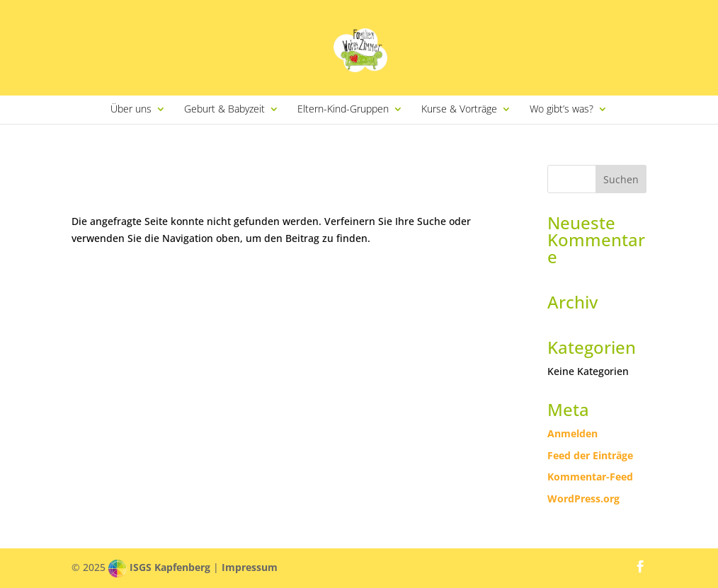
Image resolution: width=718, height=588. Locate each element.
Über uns (131, 110)
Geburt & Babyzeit (224, 110)
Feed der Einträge (590, 455)
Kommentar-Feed (590, 477)
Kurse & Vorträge (459, 110)
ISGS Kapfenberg (170, 567)
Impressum (250, 567)
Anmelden (572, 433)
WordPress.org (583, 498)
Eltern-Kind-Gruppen (343, 110)
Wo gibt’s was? (562, 110)
